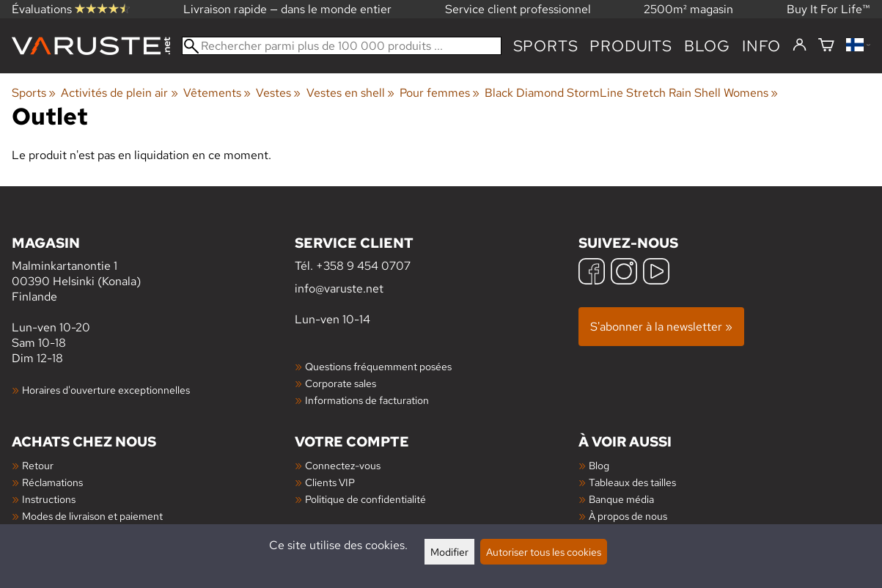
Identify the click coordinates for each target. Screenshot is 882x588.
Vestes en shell (350, 93)
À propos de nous (628, 516)
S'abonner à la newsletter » (661, 327)
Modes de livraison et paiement (92, 516)
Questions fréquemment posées (378, 366)
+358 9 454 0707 (363, 266)
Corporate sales (341, 383)
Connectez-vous (343, 465)
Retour (38, 465)
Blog (599, 465)
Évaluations (71, 9)
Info (761, 46)
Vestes (278, 93)
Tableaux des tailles (632, 482)
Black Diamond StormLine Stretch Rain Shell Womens (631, 93)
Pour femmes (440, 93)
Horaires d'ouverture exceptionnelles (106, 390)
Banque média (621, 499)
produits (631, 46)
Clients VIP (330, 482)
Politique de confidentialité (365, 499)
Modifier (449, 552)
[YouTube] (656, 273)
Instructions (49, 499)
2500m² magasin (688, 9)
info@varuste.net (339, 289)
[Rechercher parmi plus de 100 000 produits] (342, 46)
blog (707, 46)
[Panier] (826, 46)
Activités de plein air (119, 93)
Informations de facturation (367, 400)
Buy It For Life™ (828, 9)
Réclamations (52, 482)
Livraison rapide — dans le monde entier (287, 9)
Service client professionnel (518, 9)
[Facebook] (592, 273)
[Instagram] (624, 273)
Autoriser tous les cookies (544, 552)
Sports (546, 46)
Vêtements (217, 93)
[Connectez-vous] (800, 45)
